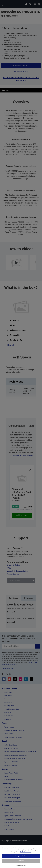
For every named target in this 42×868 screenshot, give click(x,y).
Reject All (21, 861)
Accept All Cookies (21, 856)
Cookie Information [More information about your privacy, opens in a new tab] (26, 852)
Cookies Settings (21, 865)
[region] (21, 856)
